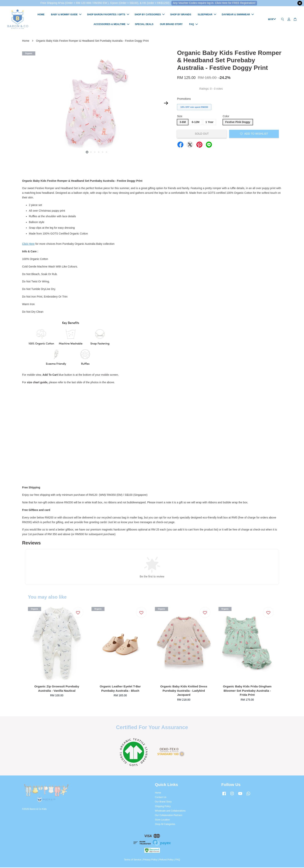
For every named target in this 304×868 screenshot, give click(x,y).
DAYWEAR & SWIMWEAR (238, 15)
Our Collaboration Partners (169, 816)
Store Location (162, 820)
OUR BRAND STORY (171, 25)
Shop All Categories (165, 825)
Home (26, 41)
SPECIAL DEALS (144, 25)
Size (180, 117)
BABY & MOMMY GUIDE (66, 15)
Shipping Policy (163, 807)
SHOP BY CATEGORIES (150, 15)
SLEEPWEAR (207, 15)
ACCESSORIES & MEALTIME (111, 25)
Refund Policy (166, 860)
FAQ (193, 25)
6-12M (196, 123)
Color (226, 117)
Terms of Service (133, 860)
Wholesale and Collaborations (170, 811)
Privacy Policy (150, 860)
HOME (41, 15)
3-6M (183, 123)
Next (166, 104)
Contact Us (161, 798)
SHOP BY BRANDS (181, 15)
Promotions (184, 99)
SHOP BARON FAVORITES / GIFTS (108, 15)
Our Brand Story (163, 802)
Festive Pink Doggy (238, 123)
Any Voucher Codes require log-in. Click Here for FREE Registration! (214, 3)
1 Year (209, 123)
